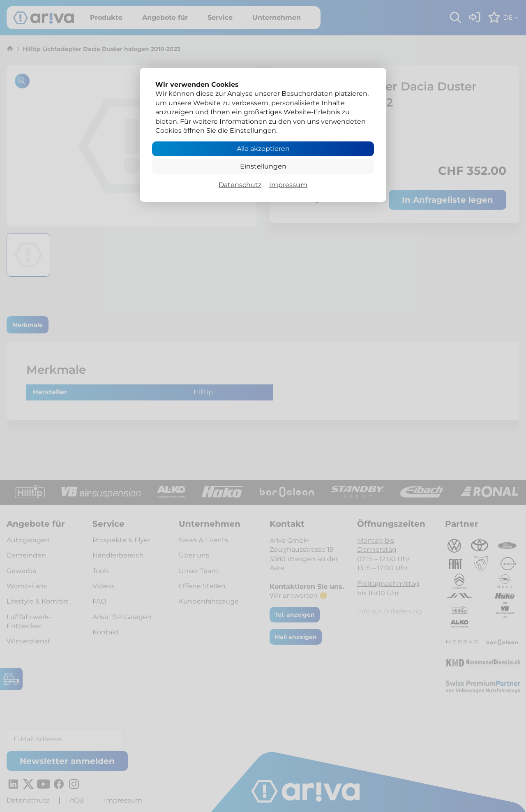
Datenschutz (240, 185)
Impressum (288, 185)
